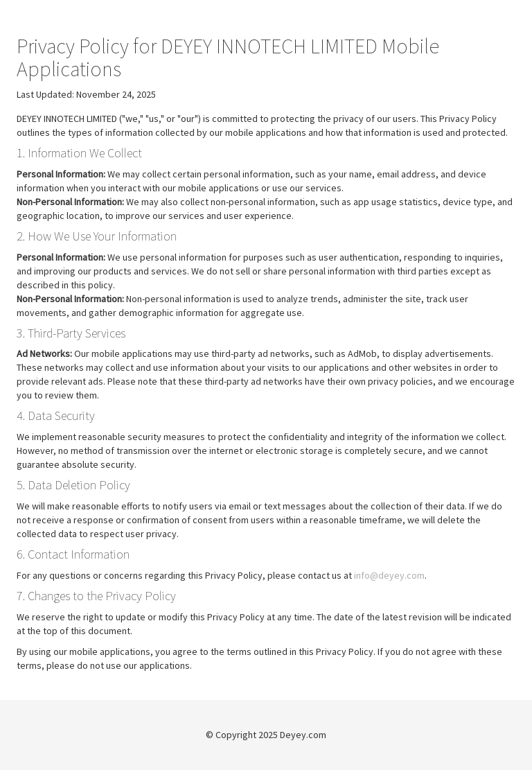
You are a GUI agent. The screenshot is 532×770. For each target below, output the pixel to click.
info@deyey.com (389, 575)
